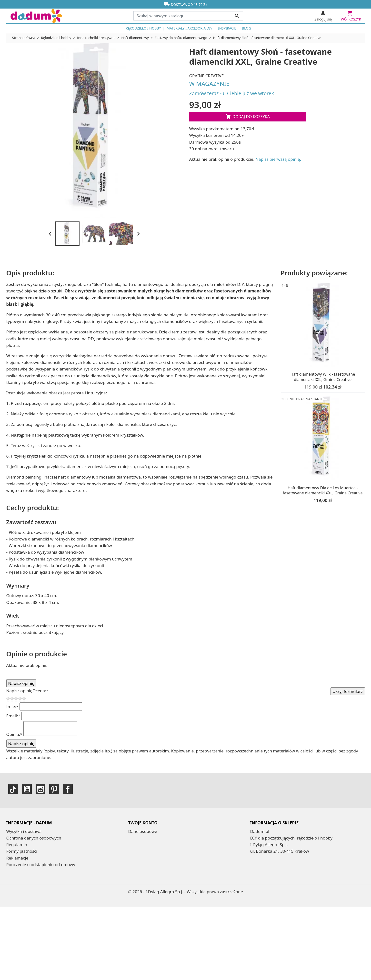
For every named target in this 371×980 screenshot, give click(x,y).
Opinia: (14, 734)
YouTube (27, 789)
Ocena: (40, 691)
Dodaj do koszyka (248, 117)
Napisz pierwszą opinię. (278, 159)
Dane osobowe (143, 831)
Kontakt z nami (21, 871)
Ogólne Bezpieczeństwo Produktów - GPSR (48, 878)
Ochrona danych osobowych (34, 838)
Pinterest (54, 789)
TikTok (13, 789)
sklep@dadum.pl (277, 871)
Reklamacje (17, 858)
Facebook (68, 789)
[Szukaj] (188, 16)
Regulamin (17, 845)
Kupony (136, 851)
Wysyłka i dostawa (24, 831)
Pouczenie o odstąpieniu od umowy (41, 865)
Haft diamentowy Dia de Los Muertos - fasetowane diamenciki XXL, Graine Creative (323, 490)
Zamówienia (140, 838)
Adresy (135, 845)
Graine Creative (207, 76)
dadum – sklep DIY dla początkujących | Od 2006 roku (59, 884)
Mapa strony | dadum (28, 891)
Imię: (12, 706)
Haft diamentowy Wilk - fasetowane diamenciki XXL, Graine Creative (323, 377)
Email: (13, 716)
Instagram (40, 789)
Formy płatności (22, 851)
